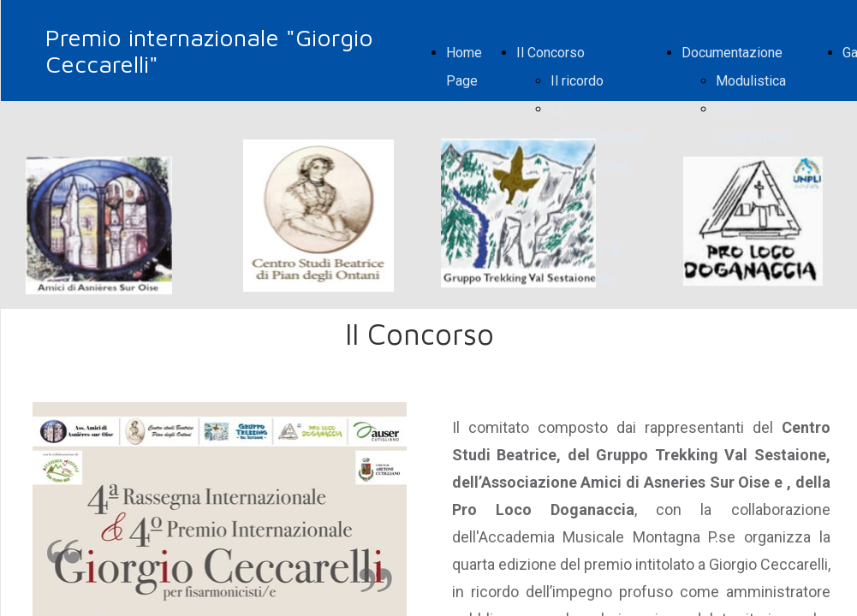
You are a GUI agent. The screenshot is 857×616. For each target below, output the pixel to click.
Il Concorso (551, 53)
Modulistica (751, 81)
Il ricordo (577, 81)
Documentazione (732, 53)
